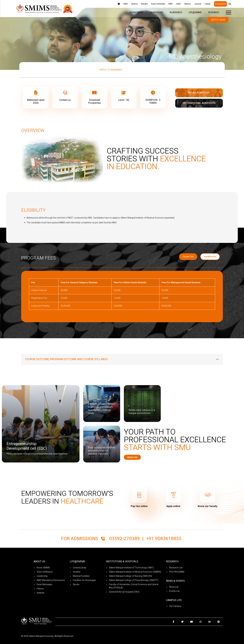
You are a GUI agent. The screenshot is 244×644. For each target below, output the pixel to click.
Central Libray (80, 568)
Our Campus (175, 606)
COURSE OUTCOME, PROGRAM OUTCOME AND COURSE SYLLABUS (66, 359)
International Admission (199, 103)
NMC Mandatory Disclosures (51, 580)
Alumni (188, 4)
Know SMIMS (43, 568)
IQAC (179, 4)
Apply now (218, 20)
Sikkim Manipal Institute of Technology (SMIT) (131, 568)
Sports (76, 584)
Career (208, 4)
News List (174, 587)
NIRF (171, 4)
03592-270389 (124, 539)
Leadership (42, 576)
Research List (176, 568)
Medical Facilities (81, 576)
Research (214, 13)
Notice (134, 4)
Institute (41, 593)
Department (136, 13)
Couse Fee (188, 257)
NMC (126, 4)
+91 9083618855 (164, 539)
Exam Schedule (158, 4)
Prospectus (220, 4)
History (40, 589)
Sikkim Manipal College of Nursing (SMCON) (130, 576)
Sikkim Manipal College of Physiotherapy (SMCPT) (134, 580)
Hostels (77, 572)
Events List (174, 591)
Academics (176, 13)
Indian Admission (199, 93)
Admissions (157, 13)
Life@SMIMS (195, 13)
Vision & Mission (45, 572)
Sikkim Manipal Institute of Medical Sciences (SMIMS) (135, 572)
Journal (198, 4)
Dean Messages (45, 584)
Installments (210, 257)
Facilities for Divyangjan (84, 580)
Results (144, 4)
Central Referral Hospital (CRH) (124, 592)
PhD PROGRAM (177, 572)
